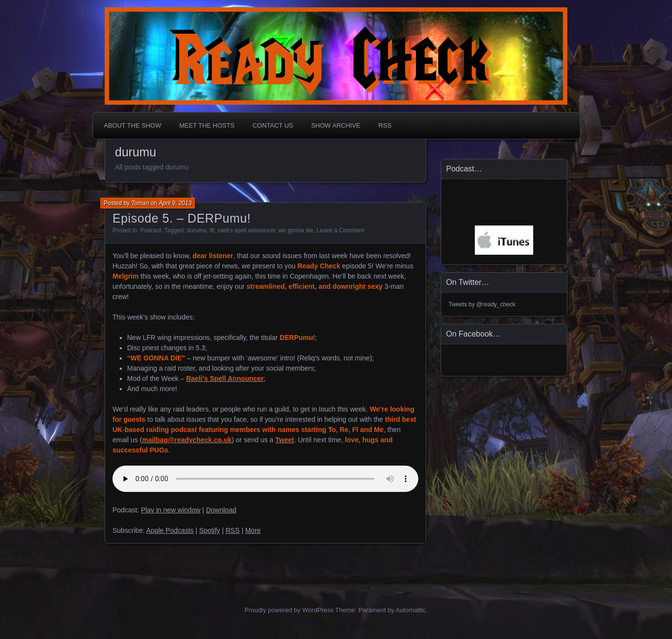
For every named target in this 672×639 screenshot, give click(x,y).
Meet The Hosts (207, 125)
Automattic (411, 610)
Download (221, 510)
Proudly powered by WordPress (289, 610)
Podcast (151, 230)
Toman (140, 203)
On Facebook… (473, 334)
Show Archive (336, 125)
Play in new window (170, 510)
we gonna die (296, 230)
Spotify (210, 530)
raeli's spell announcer (246, 230)
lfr (212, 230)
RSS (385, 125)
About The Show (132, 125)
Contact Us (273, 125)
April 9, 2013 (175, 203)
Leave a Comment (340, 230)
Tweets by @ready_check (482, 304)
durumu (197, 230)
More (253, 530)
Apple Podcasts (170, 530)
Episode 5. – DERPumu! (182, 218)
